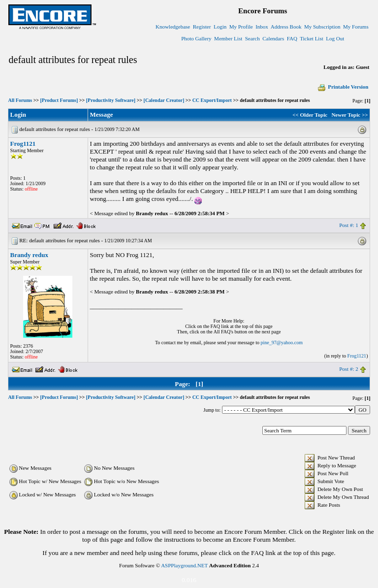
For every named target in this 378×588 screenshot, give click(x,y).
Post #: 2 (349, 369)
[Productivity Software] (111, 100)
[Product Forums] (59, 100)
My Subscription (322, 27)
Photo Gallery (196, 38)
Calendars (273, 38)
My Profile (241, 27)
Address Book (286, 27)
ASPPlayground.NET (184, 565)
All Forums (20, 100)
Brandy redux (29, 255)
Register (202, 27)
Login (220, 27)
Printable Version (343, 87)
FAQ (292, 38)
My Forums (356, 27)
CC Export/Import (212, 100)
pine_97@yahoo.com (282, 343)
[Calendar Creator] (164, 100)
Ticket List (312, 38)
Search (252, 38)
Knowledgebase (173, 27)
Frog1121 (23, 144)
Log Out (335, 38)
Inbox (262, 27)
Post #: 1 (349, 225)
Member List (228, 38)
